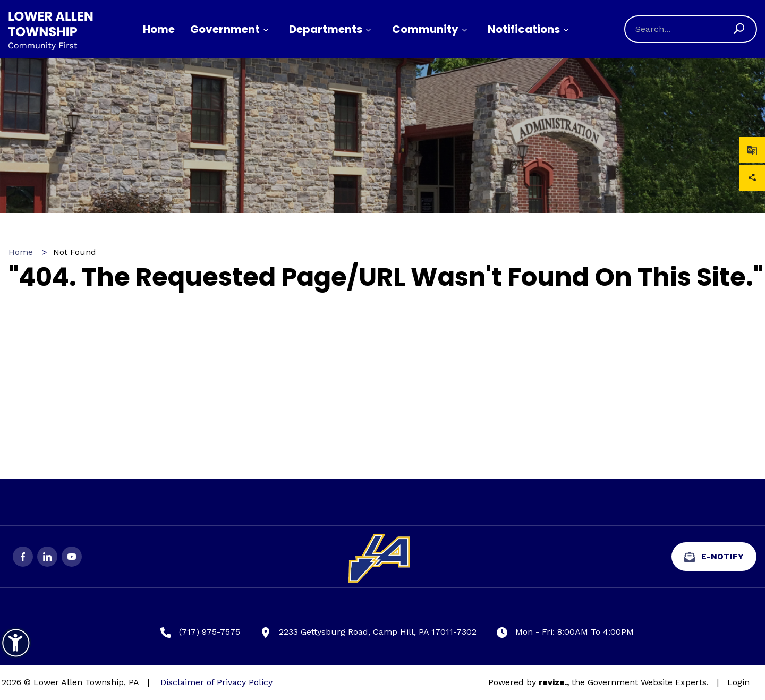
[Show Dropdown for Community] (464, 30)
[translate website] (752, 150)
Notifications (524, 29)
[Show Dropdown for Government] (266, 30)
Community (425, 29)
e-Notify (714, 557)
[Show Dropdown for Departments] (368, 30)
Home (159, 29)
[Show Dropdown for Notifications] (566, 30)
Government (225, 29)
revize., (554, 682)
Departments (326, 29)
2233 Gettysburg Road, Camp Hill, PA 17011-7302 (368, 632)
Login (738, 682)
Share (752, 178)
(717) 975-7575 (200, 632)
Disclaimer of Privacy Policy (216, 682)
